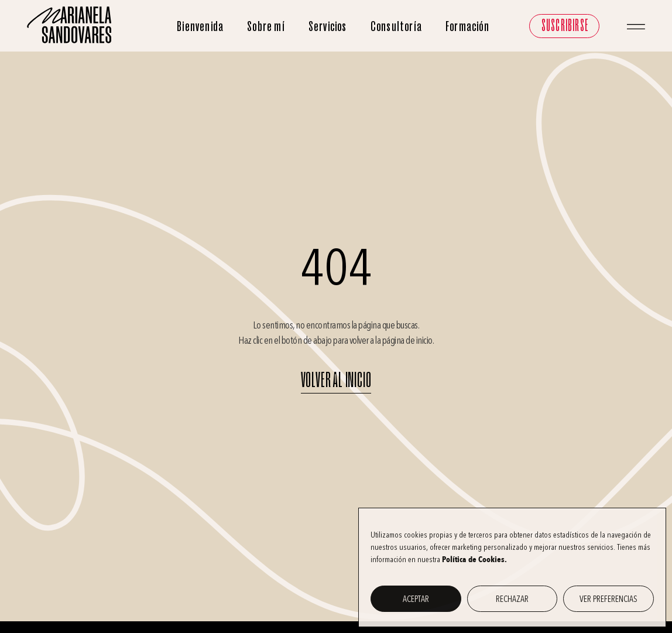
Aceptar (416, 599)
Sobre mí (266, 26)
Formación (467, 26)
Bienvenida (200, 26)
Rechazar (512, 599)
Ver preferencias (608, 599)
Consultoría (396, 26)
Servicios (328, 26)
